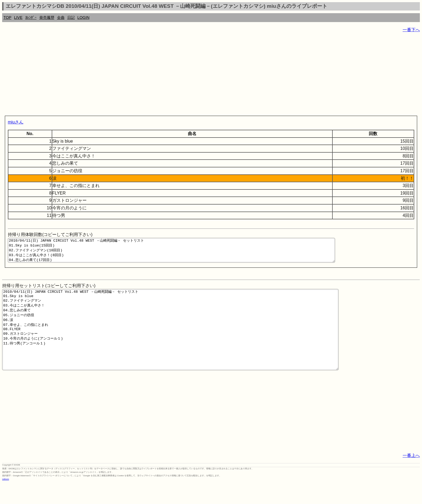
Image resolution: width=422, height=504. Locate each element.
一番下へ (411, 30)
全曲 (61, 17)
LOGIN (84, 17)
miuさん (16, 122)
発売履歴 (47, 17)
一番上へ (411, 476)
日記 (71, 17)
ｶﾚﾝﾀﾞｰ (31, 17)
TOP (7, 17)
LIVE (18, 17)
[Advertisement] (164, 75)
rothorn (6, 500)
